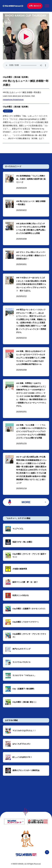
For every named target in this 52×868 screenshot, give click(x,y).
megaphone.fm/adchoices (13, 100)
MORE (26, 502)
